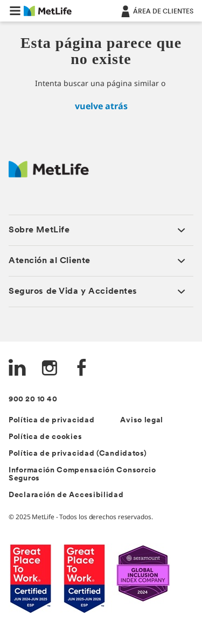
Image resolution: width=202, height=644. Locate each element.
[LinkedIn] (17, 369)
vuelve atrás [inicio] (101, 106)
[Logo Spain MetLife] (49, 175)
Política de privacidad (51, 420)
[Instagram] (50, 369)
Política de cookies (45, 437)
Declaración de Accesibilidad (66, 495)
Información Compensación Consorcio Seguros (82, 475)
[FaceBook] (82, 369)
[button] (15, 11)
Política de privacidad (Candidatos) (78, 454)
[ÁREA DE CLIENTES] (156, 11)
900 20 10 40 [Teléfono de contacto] (33, 399)
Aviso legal (142, 420)
